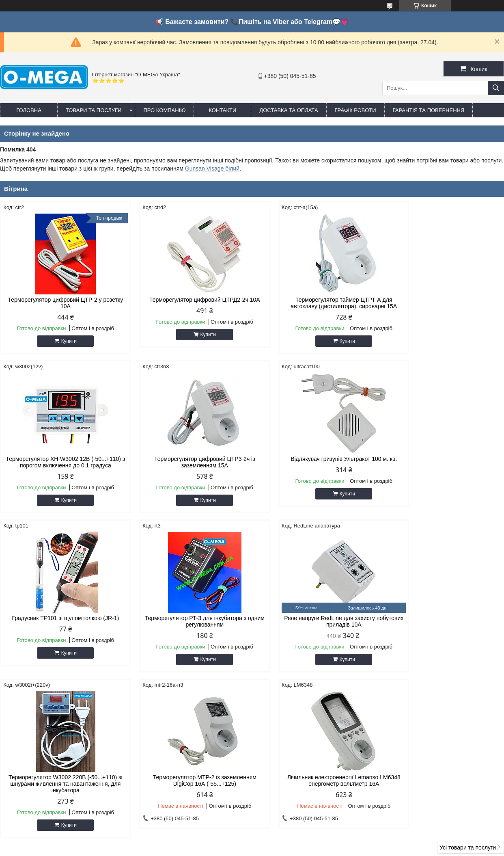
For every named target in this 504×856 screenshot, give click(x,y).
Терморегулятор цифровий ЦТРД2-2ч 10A (188, 300)
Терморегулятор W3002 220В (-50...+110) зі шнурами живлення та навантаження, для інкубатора (188, 631)
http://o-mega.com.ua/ (295, 756)
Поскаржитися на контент (286, 848)
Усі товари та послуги (468, 695)
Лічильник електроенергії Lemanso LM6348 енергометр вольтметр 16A (444, 628)
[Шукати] (496, 88)
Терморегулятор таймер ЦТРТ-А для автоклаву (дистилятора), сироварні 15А (316, 303)
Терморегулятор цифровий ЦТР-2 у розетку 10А (60, 303)
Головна (29, 110)
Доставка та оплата (289, 110)
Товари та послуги (94, 110)
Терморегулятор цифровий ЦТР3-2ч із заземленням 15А (60, 469)
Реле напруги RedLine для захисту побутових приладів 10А (60, 628)
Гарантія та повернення (429, 110)
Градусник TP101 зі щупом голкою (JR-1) (316, 465)
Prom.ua (290, 841)
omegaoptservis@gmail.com (303, 766)
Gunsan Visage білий (212, 169)
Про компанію (164, 110)
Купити (63, 341)
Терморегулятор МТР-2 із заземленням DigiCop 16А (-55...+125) (316, 628)
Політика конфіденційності (349, 848)
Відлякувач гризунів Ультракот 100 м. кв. (188, 465)
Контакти (222, 110)
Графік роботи (355, 110)
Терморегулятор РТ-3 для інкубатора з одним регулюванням (444, 469)
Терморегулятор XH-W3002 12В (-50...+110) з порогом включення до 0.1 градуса (444, 306)
